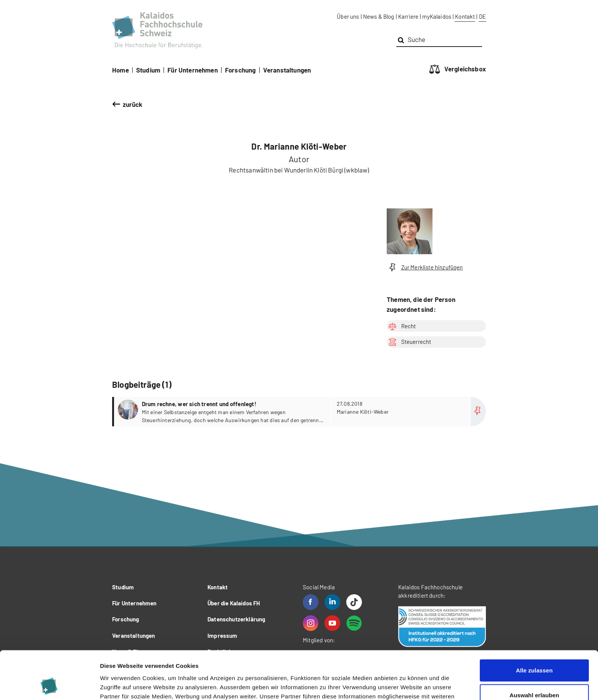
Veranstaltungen (287, 70)
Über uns (348, 16)
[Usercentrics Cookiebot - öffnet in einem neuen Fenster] (49, 685)
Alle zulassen (534, 625)
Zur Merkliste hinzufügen (425, 267)
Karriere (408, 16)
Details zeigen (406, 685)
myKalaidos (437, 16)
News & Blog (379, 16)
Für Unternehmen (193, 70)
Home (121, 70)
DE (482, 16)
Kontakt (465, 16)
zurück (133, 104)
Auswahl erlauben (534, 650)
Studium (148, 70)
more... (300, 412)
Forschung (240, 70)
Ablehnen (534, 675)
